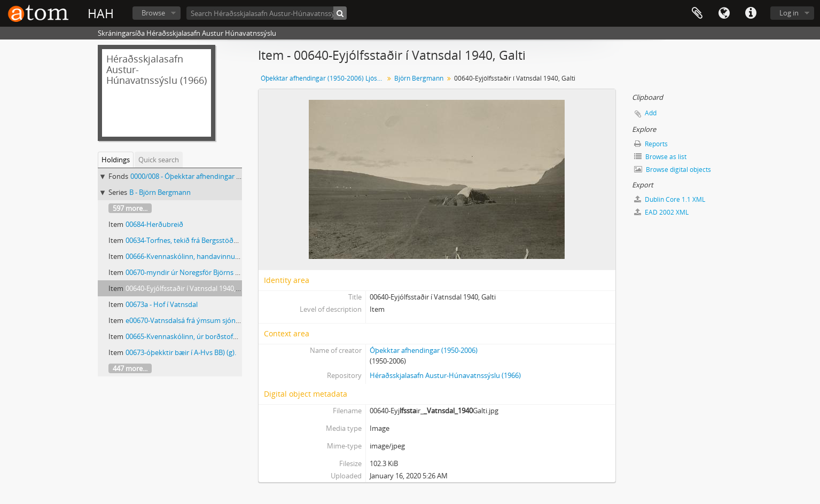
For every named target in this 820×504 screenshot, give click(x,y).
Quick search (159, 160)
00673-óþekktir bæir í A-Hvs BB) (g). (181, 352)
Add (651, 113)
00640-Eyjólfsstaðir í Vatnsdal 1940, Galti (189, 288)
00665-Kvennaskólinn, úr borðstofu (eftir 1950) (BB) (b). (212, 336)
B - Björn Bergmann (160, 192)
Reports (651, 144)
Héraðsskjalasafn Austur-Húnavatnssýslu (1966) (445, 375)
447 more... (130, 368)
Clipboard (697, 13)
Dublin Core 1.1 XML (670, 199)
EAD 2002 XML (661, 212)
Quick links (751, 13)
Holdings (116, 160)
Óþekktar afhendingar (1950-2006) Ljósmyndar (323, 78)
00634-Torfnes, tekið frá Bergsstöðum (185, 240)
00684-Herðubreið (154, 224)
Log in (789, 13)
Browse (153, 13)
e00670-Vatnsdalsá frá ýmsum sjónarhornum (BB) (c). (209, 320)
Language (724, 13)
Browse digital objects (673, 170)
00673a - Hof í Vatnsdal (162, 304)
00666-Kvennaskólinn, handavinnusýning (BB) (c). (203, 256)
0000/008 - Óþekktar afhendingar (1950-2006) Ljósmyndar (221, 176)
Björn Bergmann (419, 78)
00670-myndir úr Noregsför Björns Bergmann (197, 272)
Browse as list (660, 157)
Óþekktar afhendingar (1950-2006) (424, 350)
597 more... (130, 208)
